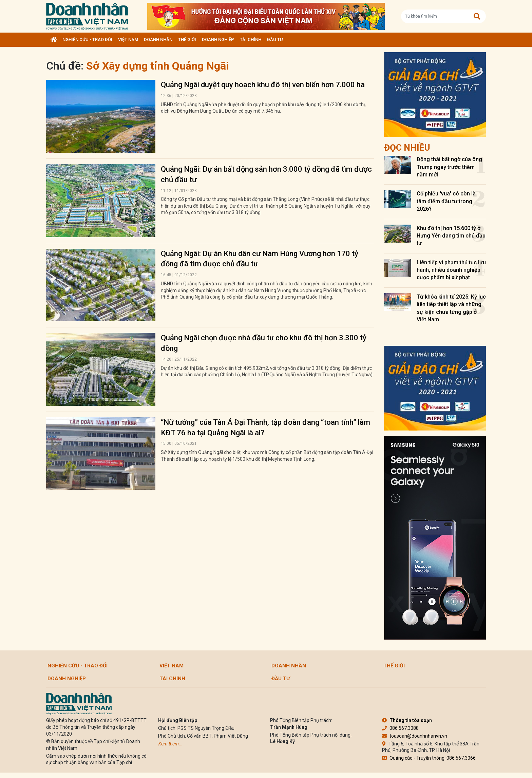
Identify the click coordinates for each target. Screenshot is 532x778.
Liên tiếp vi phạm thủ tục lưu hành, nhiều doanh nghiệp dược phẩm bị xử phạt (451, 270)
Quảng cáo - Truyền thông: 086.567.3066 (429, 758)
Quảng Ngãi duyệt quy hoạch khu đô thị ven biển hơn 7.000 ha (263, 85)
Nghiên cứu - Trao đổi (87, 40)
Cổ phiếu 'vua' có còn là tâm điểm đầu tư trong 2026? (446, 201)
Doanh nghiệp (218, 40)
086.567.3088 (400, 728)
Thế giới (187, 40)
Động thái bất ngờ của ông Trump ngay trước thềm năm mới (449, 167)
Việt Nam (128, 40)
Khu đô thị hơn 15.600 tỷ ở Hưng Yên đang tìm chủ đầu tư (451, 236)
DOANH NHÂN (158, 40)
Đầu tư (275, 40)
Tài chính (251, 40)
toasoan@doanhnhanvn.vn (415, 736)
